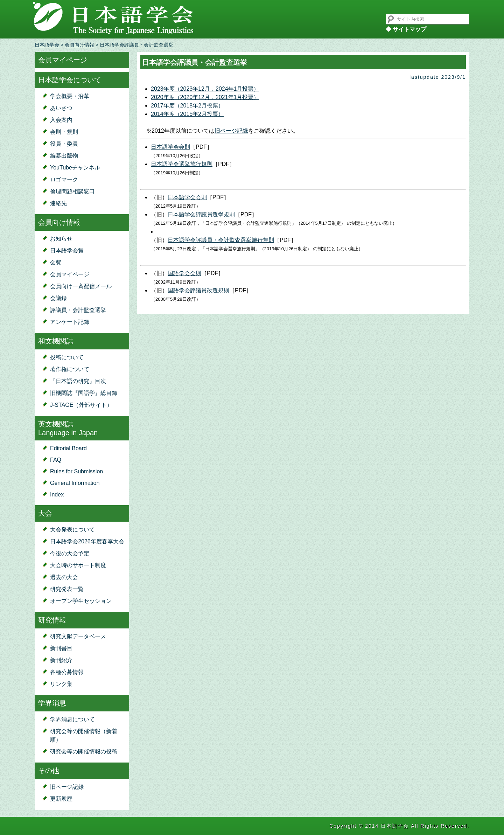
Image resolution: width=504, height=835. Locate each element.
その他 (49, 771)
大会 (45, 513)
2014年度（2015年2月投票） (187, 114)
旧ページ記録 (67, 787)
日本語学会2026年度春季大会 (87, 541)
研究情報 (52, 620)
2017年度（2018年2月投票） (187, 106)
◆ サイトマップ (406, 29)
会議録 (58, 298)
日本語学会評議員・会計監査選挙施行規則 (221, 240)
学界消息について (72, 719)
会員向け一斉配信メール (81, 286)
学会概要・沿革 (70, 96)
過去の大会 (64, 577)
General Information (75, 483)
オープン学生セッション (81, 601)
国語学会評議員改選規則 (198, 290)
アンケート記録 (70, 322)
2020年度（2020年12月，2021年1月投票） (205, 97)
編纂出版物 (64, 156)
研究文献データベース (78, 636)
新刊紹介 (61, 660)
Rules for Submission (76, 471)
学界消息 (52, 703)
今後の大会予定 (70, 553)
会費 (56, 262)
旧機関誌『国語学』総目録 (84, 393)
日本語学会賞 (67, 250)
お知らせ (61, 239)
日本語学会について (70, 80)
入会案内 (61, 120)
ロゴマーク (64, 179)
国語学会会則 (184, 273)
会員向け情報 (79, 45)
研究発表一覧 (67, 589)
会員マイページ (63, 60)
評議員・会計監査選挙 (78, 310)
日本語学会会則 (170, 147)
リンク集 (61, 684)
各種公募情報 (67, 672)
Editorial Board (68, 448)
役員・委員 (64, 144)
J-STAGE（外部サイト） (81, 405)
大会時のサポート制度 (78, 565)
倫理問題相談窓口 (72, 191)
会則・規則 (64, 132)
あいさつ (61, 108)
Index (57, 495)
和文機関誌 (56, 341)
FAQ (56, 460)
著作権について (70, 369)
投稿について (67, 357)
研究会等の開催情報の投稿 (84, 751)
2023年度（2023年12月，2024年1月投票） (205, 89)
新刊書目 (61, 648)
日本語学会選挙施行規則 (182, 164)
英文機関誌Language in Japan (68, 428)
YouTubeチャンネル (75, 168)
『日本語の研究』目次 (78, 381)
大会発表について (72, 530)
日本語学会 (47, 45)
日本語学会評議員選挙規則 (201, 214)
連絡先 (58, 203)
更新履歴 (61, 799)
